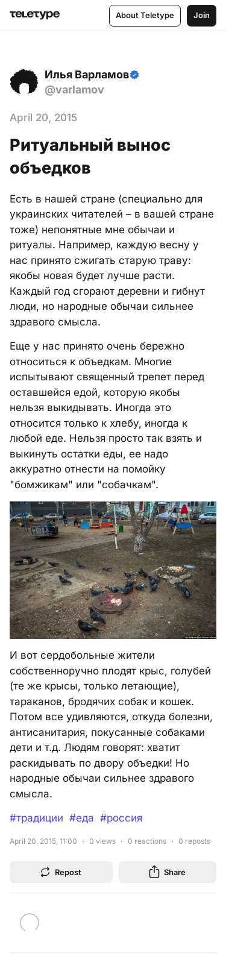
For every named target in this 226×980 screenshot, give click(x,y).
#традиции (36, 818)
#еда (82, 818)
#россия (121, 818)
